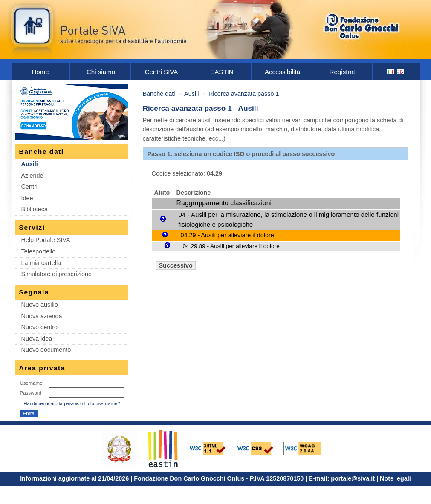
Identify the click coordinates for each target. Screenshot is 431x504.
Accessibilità (282, 72)
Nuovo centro (40, 327)
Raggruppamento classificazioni (224, 203)
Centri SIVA (162, 72)
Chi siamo (101, 72)
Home (40, 72)
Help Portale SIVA (46, 240)
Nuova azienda (42, 316)
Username (31, 383)
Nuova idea (37, 339)
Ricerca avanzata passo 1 (244, 94)
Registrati (343, 72)
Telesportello (39, 251)
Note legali (395, 478)
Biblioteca (35, 209)
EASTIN (222, 72)
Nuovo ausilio (40, 305)
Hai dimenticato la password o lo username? (72, 403)
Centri (29, 187)
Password (31, 393)
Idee (27, 198)
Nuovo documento (46, 350)
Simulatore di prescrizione (57, 274)
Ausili (30, 164)
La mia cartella (41, 263)
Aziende (32, 176)
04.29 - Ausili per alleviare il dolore (227, 235)
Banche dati (159, 94)
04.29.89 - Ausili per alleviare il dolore (231, 246)
